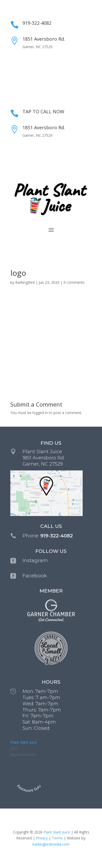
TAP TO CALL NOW (43, 111)
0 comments (74, 282)
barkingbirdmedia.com (51, 844)
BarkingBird (25, 282)
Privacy (42, 838)
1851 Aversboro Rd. (44, 39)
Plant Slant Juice (24, 742)
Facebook (35, 576)
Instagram (35, 560)
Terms (57, 838)
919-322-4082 (37, 23)
